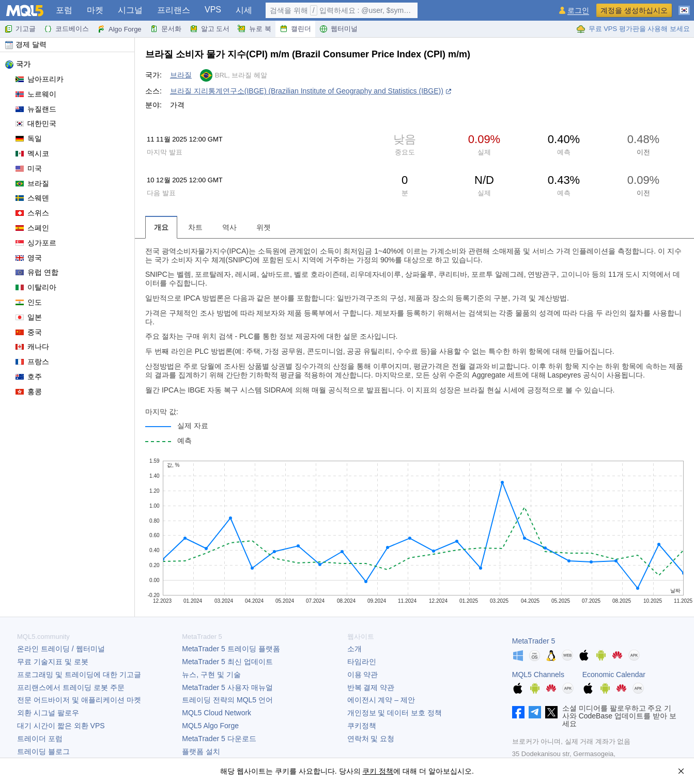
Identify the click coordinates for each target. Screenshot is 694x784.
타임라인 (362, 662)
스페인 (32, 228)
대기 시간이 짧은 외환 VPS (61, 726)
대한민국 (36, 123)
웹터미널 (338, 29)
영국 (29, 258)
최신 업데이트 (227, 662)
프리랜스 (174, 10)
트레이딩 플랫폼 (231, 649)
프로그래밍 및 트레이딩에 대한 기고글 (79, 675)
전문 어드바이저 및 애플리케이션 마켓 (79, 700)
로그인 (578, 11)
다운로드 (219, 739)
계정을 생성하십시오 (634, 10)
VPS (213, 10)
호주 (29, 377)
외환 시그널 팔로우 (48, 713)
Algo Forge (119, 29)
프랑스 (32, 362)
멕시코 (32, 153)
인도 (29, 302)
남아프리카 (40, 79)
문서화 (166, 29)
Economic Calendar (614, 675)
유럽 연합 (37, 272)
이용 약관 (363, 675)
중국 (29, 332)
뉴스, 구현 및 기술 (211, 675)
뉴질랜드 (36, 109)
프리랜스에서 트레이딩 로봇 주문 (71, 687)
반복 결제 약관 (371, 687)
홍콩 (29, 391)
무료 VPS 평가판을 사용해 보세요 (633, 29)
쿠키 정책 (378, 771)
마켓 (95, 10)
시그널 (130, 10)
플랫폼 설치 (201, 751)
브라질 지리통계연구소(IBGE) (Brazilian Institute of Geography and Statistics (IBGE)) (307, 91)
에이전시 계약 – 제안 (381, 700)
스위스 (32, 213)
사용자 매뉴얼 (227, 687)
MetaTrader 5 (534, 641)
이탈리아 (36, 287)
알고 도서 (210, 29)
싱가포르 (36, 243)
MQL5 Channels (538, 675)
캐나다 (32, 347)
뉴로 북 (255, 29)
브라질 (32, 183)
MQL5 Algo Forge (210, 726)
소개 (354, 649)
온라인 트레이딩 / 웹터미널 (61, 649)
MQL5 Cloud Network (217, 713)
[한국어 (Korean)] (684, 6)
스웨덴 (32, 198)
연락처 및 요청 (371, 739)
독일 (29, 138)
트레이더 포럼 (40, 739)
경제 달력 (26, 44)
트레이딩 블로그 (43, 751)
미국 (29, 168)
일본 (29, 317)
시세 (244, 10)
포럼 (64, 10)
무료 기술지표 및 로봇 (53, 662)
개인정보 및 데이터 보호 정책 (395, 713)
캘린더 (295, 29)
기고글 (20, 29)
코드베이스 (66, 29)
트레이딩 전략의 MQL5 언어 (227, 700)
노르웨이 (36, 94)
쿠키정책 (362, 726)
